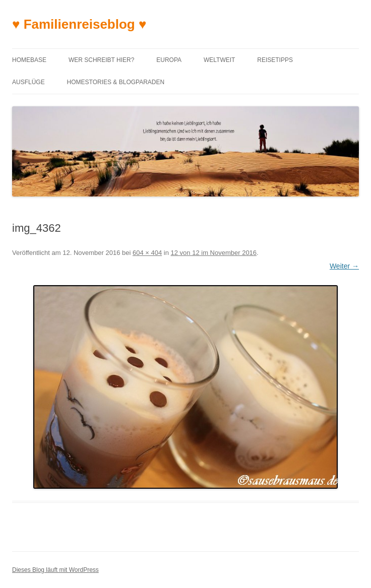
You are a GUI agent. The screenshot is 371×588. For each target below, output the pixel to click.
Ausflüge (28, 82)
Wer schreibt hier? (101, 60)
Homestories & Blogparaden (116, 82)
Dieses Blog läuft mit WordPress (55, 570)
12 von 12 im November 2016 (214, 253)
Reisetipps (275, 60)
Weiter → (344, 266)
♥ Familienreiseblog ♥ (79, 24)
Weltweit (219, 60)
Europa (169, 60)
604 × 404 (147, 253)
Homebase (29, 60)
